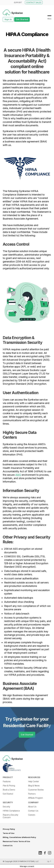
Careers (32, 815)
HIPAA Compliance (11, 811)
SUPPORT (18, 3)
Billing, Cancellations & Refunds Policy (19, 837)
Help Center (33, 781)
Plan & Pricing (9, 786)
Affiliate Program (36, 798)
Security (8, 802)
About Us (32, 807)
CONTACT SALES (34, 3)
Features (7, 781)
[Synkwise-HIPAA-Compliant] (26, 768)
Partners (32, 794)
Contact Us (33, 811)
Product (8, 777)
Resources (34, 777)
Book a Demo (9, 790)
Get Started (22, 19)
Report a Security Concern (10, 816)
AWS (18, 475)
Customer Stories (36, 790)
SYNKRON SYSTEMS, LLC (28, 861)
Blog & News (34, 786)
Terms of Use (9, 833)
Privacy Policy (9, 829)
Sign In (8, 19)
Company (33, 802)
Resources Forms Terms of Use (16, 841)
